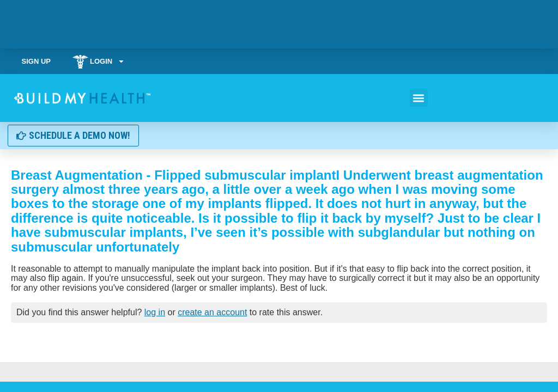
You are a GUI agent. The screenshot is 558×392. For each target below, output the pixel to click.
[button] (419, 98)
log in (155, 312)
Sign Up (36, 61)
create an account (212, 312)
